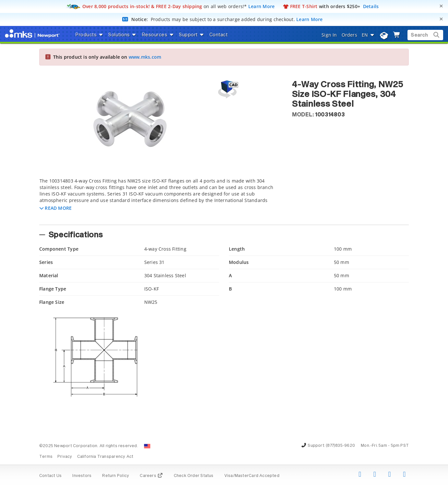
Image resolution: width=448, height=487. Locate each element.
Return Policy (116, 476)
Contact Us (50, 476)
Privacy (65, 457)
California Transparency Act (105, 457)
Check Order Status (194, 476)
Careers (151, 476)
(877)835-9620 (340, 446)
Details (371, 6)
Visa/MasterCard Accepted (252, 476)
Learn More (262, 6)
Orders (349, 35)
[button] (56, 208)
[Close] (441, 6)
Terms (46, 457)
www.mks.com (145, 57)
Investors (82, 476)
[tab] (161, 199)
